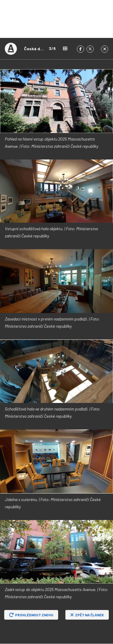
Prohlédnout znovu (31, 615)
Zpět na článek (87, 615)
